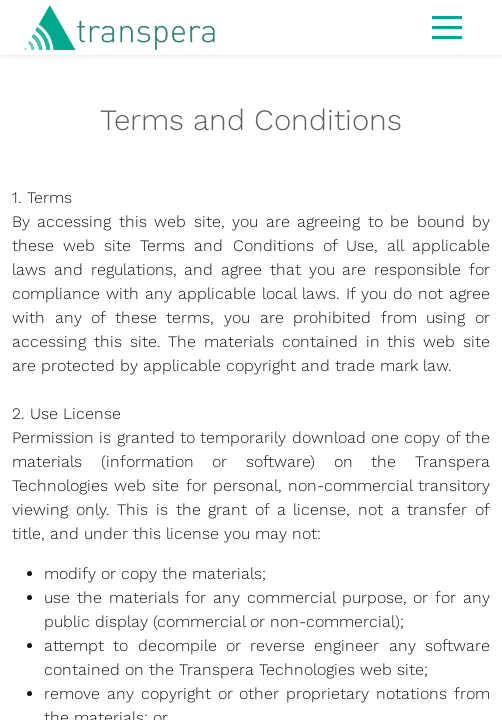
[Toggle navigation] (447, 26)
